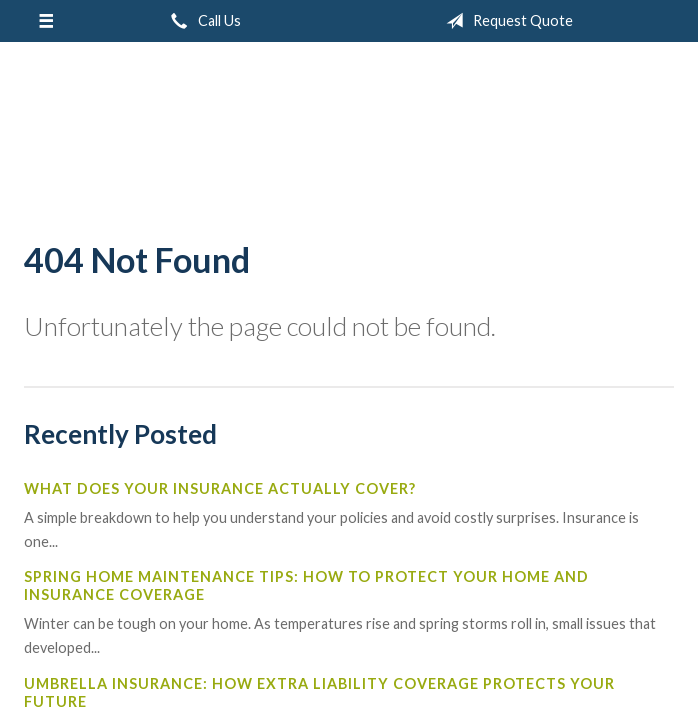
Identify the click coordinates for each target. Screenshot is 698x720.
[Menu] (45, 21)
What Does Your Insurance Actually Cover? (220, 488)
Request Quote (505, 21)
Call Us (202, 21)
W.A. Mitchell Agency (349, 133)
